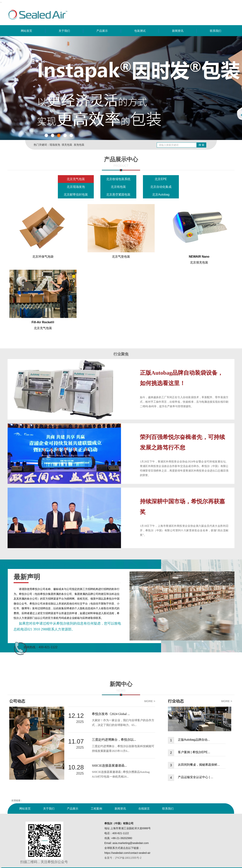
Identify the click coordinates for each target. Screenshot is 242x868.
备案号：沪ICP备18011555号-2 (123, 858)
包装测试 (140, 31)
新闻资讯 (178, 31)
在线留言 (144, 809)
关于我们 (64, 31)
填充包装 (67, 145)
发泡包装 (79, 145)
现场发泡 (55, 145)
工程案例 (96, 809)
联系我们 (216, 31)
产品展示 (102, 31)
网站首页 (26, 31)
